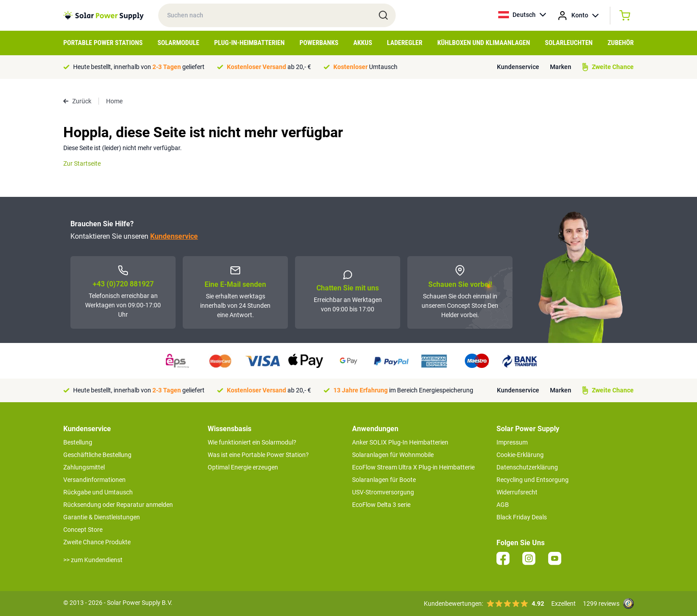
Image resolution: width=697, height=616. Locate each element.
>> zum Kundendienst (93, 560)
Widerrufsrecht (517, 492)
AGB (503, 505)
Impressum (512, 442)
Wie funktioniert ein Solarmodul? (252, 442)
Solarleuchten (569, 43)
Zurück (77, 101)
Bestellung (78, 442)
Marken (561, 67)
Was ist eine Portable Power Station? (258, 455)
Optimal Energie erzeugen (243, 467)
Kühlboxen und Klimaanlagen (484, 43)
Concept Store (83, 530)
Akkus (363, 43)
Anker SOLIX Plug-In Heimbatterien (400, 442)
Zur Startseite (82, 163)
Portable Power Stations (103, 43)
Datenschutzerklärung (527, 467)
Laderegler (404, 43)
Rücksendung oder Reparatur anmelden (118, 505)
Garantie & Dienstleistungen (102, 517)
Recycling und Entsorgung (533, 480)
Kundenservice (518, 67)
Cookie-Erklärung (520, 455)
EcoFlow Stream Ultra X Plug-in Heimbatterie (413, 467)
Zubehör (621, 43)
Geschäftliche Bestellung (97, 455)
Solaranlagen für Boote (384, 480)
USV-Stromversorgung (383, 492)
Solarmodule (178, 43)
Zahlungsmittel (84, 467)
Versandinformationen (94, 480)
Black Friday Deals (522, 517)
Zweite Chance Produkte (97, 542)
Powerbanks (319, 43)
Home (114, 101)
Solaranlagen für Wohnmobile (393, 455)
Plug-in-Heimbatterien (250, 43)
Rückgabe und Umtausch (98, 492)
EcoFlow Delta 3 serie (381, 505)
